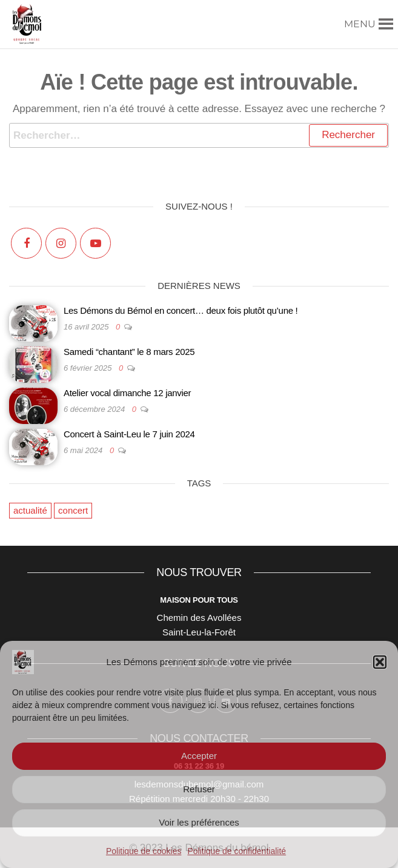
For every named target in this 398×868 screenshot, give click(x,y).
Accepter (199, 756)
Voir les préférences (199, 822)
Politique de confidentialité (237, 851)
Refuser (199, 789)
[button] (380, 662)
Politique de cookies (144, 851)
